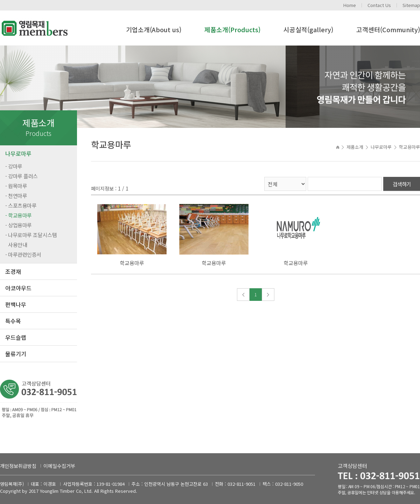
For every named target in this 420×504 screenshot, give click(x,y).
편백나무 (16, 304)
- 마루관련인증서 (23, 254)
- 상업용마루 (19, 225)
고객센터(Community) (388, 29)
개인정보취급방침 (18, 466)
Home (350, 5)
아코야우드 (18, 288)
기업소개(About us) (154, 29)
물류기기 (16, 354)
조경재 (13, 271)
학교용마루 (132, 263)
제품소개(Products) (232, 29)
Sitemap (411, 5)
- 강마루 (14, 166)
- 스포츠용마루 (21, 205)
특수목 (13, 321)
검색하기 (402, 184)
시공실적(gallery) (308, 29)
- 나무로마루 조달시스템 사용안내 (31, 240)
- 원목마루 (16, 186)
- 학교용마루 (19, 215)
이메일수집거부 (59, 466)
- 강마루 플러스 (22, 176)
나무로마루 (18, 153)
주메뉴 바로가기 (0, 0)
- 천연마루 (16, 196)
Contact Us (379, 5)
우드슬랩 (16, 337)
